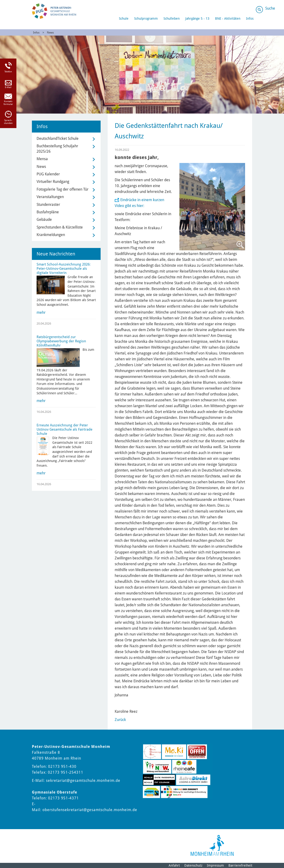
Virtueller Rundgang (53, 182)
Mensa (42, 159)
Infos (250, 18)
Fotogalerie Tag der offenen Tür (62, 189)
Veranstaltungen (50, 197)
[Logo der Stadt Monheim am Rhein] (212, 845)
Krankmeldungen (51, 235)
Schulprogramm (146, 18)
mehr (41, 312)
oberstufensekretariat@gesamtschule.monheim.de (90, 810)
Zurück (120, 720)
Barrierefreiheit (240, 865)
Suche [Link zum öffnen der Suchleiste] (270, 8)
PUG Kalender (48, 174)
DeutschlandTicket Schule (58, 139)
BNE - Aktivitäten (228, 18)
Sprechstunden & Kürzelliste (60, 227)
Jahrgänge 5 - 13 (197, 18)
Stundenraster (48, 205)
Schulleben (172, 18)
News (50, 33)
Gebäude (44, 220)
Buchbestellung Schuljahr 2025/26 (57, 149)
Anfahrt (174, 865)
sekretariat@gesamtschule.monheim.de (83, 781)
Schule (124, 18)
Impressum (215, 865)
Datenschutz (193, 865)
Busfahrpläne (48, 212)
